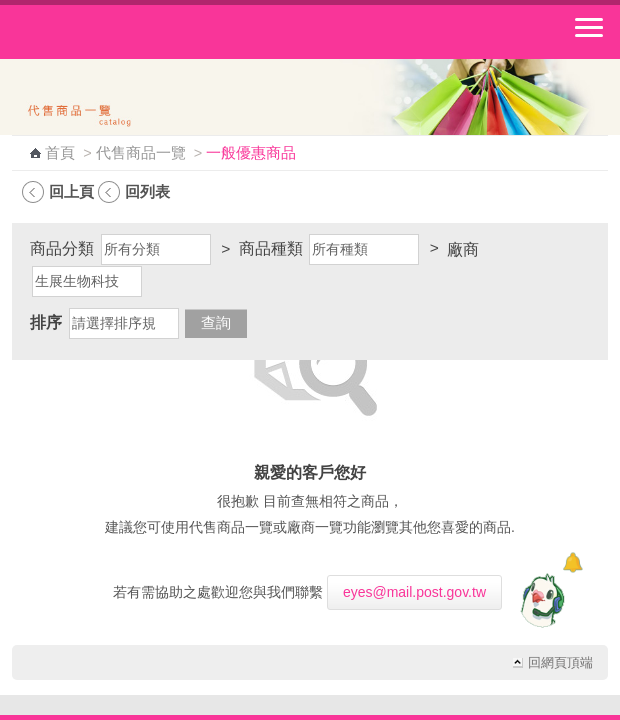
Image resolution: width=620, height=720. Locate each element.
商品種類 (271, 248)
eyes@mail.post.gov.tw (414, 592)
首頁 (60, 153)
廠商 (463, 249)
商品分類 (62, 248)
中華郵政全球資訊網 (125, 32)
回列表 (147, 191)
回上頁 (71, 191)
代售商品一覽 (141, 153)
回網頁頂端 (560, 663)
